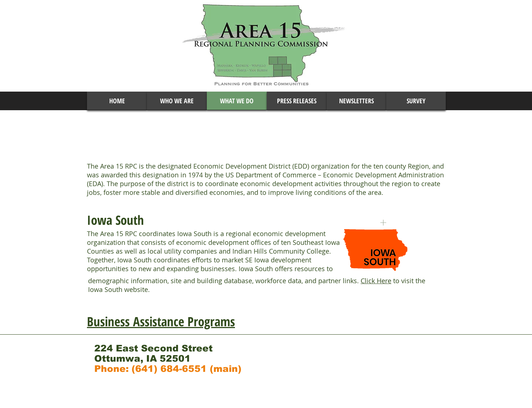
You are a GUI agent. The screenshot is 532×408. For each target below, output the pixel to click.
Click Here (376, 281)
